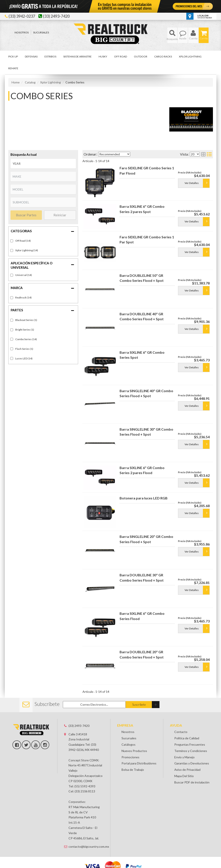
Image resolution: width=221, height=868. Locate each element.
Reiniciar (60, 215)
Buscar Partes (26, 215)
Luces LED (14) (24, 358)
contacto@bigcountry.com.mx (86, 846)
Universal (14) (24, 275)
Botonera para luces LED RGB (144, 498)
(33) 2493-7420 (79, 726)
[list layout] (209, 154)
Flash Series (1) (24, 349)
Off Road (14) (23, 241)
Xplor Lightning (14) (27, 250)
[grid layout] (203, 154)
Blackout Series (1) (26, 320)
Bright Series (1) (25, 330)
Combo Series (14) (26, 339)
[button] (172, 35)
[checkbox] (12, 275)
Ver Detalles (192, 183)
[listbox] (43, 164)
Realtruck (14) (23, 297)
